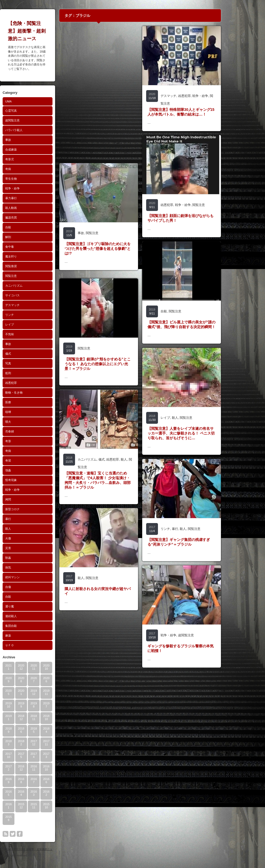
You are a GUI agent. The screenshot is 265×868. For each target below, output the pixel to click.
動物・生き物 (35, 392)
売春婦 (31, 431)
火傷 (29, 538)
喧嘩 (29, 412)
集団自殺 (32, 626)
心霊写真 (32, 111)
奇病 (29, 169)
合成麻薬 (32, 149)
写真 (29, 363)
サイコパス (33, 295)
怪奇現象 (32, 480)
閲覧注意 (32, 276)
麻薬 (29, 635)
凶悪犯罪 (32, 383)
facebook (41, 834)
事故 (29, 140)
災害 (29, 548)
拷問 (29, 499)
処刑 (29, 373)
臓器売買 (32, 218)
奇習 (29, 461)
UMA (29, 101)
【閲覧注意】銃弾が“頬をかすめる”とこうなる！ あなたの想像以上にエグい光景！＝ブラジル (119, 364)
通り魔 (31, 606)
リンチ (31, 315)
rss (26, 834)
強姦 (29, 470)
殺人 (29, 529)
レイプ (31, 324)
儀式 (29, 354)
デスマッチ (33, 305)
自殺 (29, 227)
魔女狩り (32, 256)
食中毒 (31, 247)
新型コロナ (33, 509)
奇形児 (31, 159)
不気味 (31, 334)
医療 (29, 402)
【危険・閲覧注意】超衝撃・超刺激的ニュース (48, 31)
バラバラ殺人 (35, 130)
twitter (34, 834)
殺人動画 (32, 208)
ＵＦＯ (31, 645)
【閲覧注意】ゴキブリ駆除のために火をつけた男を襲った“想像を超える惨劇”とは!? (119, 249)
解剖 (29, 237)
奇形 (29, 441)
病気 (29, 567)
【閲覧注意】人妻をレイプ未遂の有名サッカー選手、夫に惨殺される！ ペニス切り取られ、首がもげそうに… (202, 433)
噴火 (29, 422)
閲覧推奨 (32, 266)
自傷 (29, 587)
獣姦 (29, 558)
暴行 (29, 519)
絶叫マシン (33, 577)
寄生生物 (32, 179)
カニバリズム (35, 286)
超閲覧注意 (33, 120)
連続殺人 (32, 616)
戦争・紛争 (33, 188)
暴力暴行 (32, 198)
